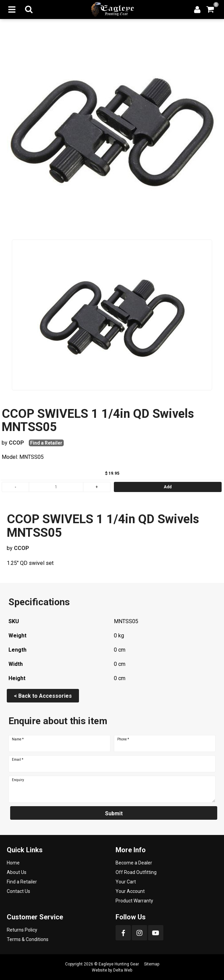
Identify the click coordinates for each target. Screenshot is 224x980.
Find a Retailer (46, 443)
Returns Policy (22, 930)
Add (168, 487)
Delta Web (123, 970)
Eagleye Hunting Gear (119, 964)
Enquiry (18, 780)
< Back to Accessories (43, 696)
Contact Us (18, 891)
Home (13, 863)
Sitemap (152, 964)
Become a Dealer (134, 863)
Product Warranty (134, 901)
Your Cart (126, 882)
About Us (17, 872)
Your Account (130, 891)
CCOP (16, 443)
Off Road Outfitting (136, 872)
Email (18, 760)
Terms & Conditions (28, 939)
